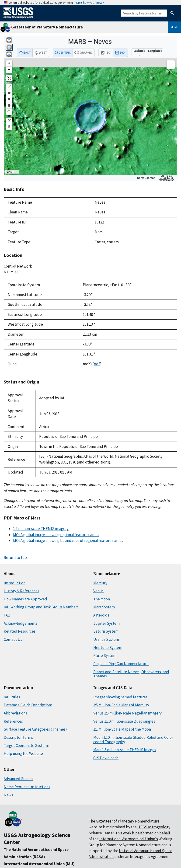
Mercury (100, 583)
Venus (98, 591)
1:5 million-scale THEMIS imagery (41, 529)
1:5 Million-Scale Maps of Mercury (121, 705)
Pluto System (105, 655)
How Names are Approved (25, 599)
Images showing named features (120, 697)
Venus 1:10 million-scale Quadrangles (124, 721)
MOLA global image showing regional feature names (56, 535)
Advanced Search (18, 779)
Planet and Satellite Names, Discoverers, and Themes (131, 674)
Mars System (104, 607)
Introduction (15, 583)
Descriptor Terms (18, 737)
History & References (21, 591)
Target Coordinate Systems (27, 746)
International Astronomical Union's (129, 839)
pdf (97, 364)
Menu (174, 27)
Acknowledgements (21, 623)
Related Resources (20, 631)
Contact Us (13, 639)
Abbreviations (15, 713)
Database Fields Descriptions (28, 705)
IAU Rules (12, 697)
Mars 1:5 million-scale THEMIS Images (125, 750)
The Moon (102, 599)
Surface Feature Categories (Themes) (35, 729)
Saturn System (106, 631)
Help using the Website (23, 753)
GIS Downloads (106, 758)
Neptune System (108, 648)
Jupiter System (106, 623)
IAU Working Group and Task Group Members (41, 607)
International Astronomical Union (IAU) (39, 864)
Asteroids (101, 615)
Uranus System (106, 639)
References (13, 721)
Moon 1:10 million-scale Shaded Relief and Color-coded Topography (134, 740)
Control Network (18, 266)
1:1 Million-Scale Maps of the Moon (122, 729)
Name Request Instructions (27, 787)
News (8, 795)
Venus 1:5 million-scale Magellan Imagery (127, 713)
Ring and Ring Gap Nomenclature (121, 664)
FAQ (7, 615)
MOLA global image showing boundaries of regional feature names (68, 540)
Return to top (15, 558)
